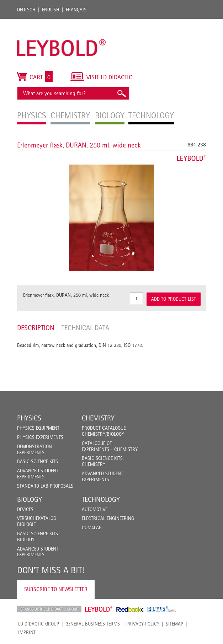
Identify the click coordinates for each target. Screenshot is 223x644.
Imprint (27, 632)
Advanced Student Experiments (38, 474)
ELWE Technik (162, 609)
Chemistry (98, 418)
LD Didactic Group (39, 624)
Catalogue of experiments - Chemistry (110, 446)
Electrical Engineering (108, 518)
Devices (25, 509)
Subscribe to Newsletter (56, 589)
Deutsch (26, 10)
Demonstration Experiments (34, 449)
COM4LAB (92, 527)
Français (76, 10)
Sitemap (174, 624)
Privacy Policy (143, 624)
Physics (29, 418)
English (51, 10)
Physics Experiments (40, 437)
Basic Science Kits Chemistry (102, 461)
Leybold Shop (99, 609)
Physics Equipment (38, 428)
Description (36, 328)
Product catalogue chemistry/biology (104, 431)
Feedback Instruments (130, 609)
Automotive (95, 509)
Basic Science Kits (38, 461)
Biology (30, 499)
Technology (101, 499)
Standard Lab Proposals (45, 486)
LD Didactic (49, 609)
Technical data (85, 328)
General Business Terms (93, 624)
